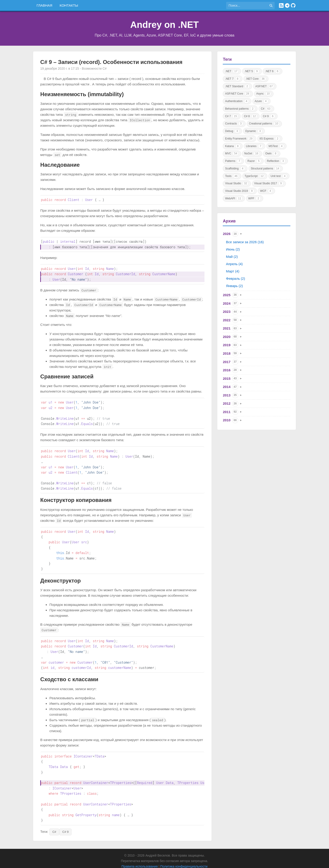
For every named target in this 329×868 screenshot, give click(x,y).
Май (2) (232, 257)
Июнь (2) (233, 249)
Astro (173, 861)
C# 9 (65, 821)
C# (54, 821)
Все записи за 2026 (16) (245, 242)
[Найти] (271, 5)
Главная (44, 5)
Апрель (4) (234, 264)
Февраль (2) (235, 278)
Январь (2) (234, 286)
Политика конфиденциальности (184, 856)
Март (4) (233, 271)
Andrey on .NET (164, 25)
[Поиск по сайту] (247, 5)
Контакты (69, 5)
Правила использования (140, 856)
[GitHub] (293, 5)
